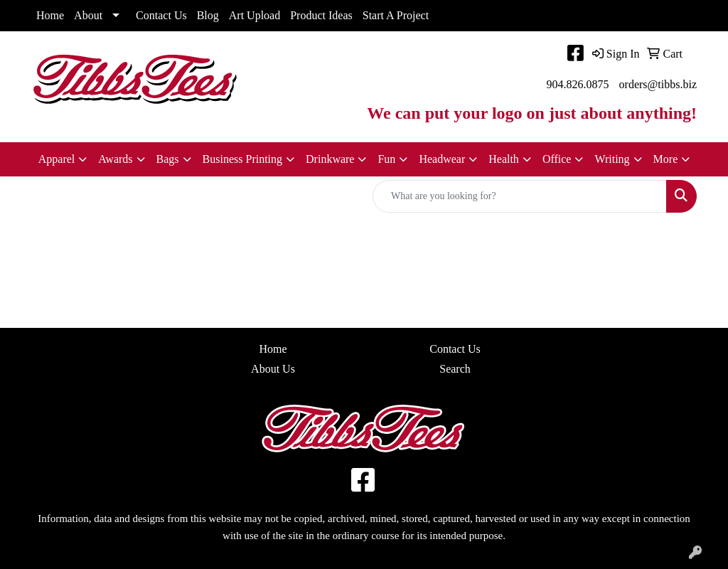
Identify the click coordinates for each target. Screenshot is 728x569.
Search (455, 369)
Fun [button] (386, 159)
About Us (273, 369)
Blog (208, 15)
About (88, 15)
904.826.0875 (578, 84)
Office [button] (557, 159)
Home (50, 15)
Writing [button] (612, 159)
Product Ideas (321, 15)
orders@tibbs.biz (658, 84)
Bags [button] (168, 159)
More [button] (666, 159)
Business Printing (242, 159)
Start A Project (396, 15)
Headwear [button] (442, 159)
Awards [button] (115, 159)
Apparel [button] (57, 159)
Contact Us (161, 15)
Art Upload (255, 15)
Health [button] (504, 159)
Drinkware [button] (330, 159)
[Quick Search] (520, 196)
